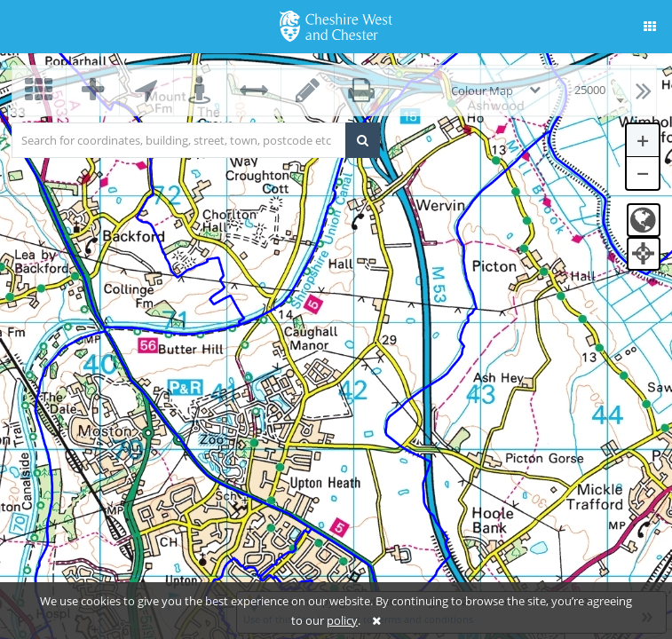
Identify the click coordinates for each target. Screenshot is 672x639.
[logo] (336, 25)
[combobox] (590, 91)
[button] (650, 27)
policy (342, 620)
